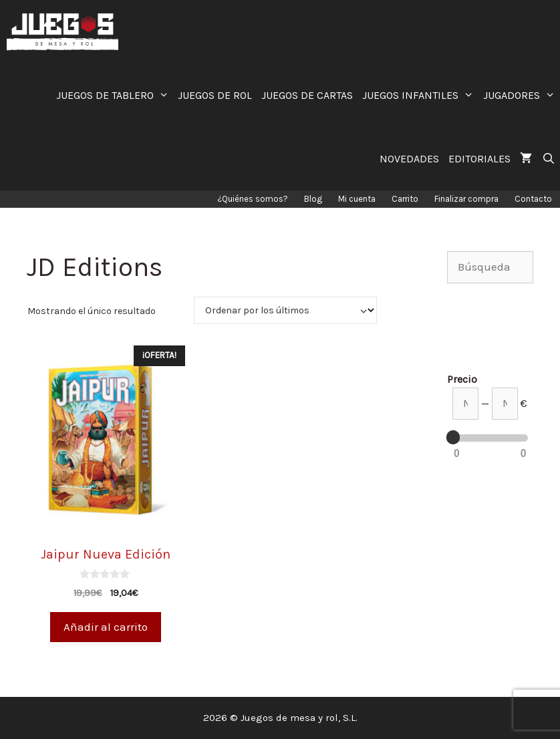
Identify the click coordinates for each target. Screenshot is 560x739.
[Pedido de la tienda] (285, 310)
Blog (313, 199)
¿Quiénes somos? (253, 199)
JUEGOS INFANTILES (420, 95)
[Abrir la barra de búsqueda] (548, 159)
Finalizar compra (466, 199)
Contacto (533, 199)
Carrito (405, 199)
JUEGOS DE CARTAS (307, 95)
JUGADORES (522, 95)
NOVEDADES (409, 159)
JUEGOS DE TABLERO (115, 95)
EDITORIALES (479, 159)
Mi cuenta (357, 199)
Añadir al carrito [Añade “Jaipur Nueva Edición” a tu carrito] (106, 627)
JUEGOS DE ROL (215, 95)
